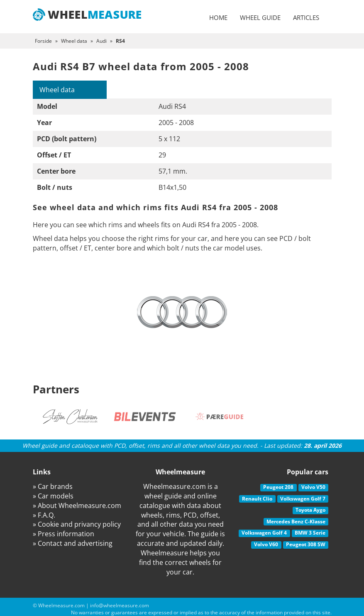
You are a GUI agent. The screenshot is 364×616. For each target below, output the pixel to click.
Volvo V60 (266, 544)
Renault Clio (257, 499)
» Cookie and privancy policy (77, 524)
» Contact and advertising (73, 543)
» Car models (53, 496)
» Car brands (53, 486)
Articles (306, 17)
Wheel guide (260, 17)
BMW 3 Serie (310, 533)
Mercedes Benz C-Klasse (296, 522)
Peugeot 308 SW (306, 544)
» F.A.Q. (44, 515)
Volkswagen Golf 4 (264, 533)
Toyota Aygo (310, 510)
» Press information (64, 534)
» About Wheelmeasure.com (77, 506)
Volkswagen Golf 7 (303, 499)
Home (218, 17)
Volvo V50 (313, 487)
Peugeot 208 (278, 487)
